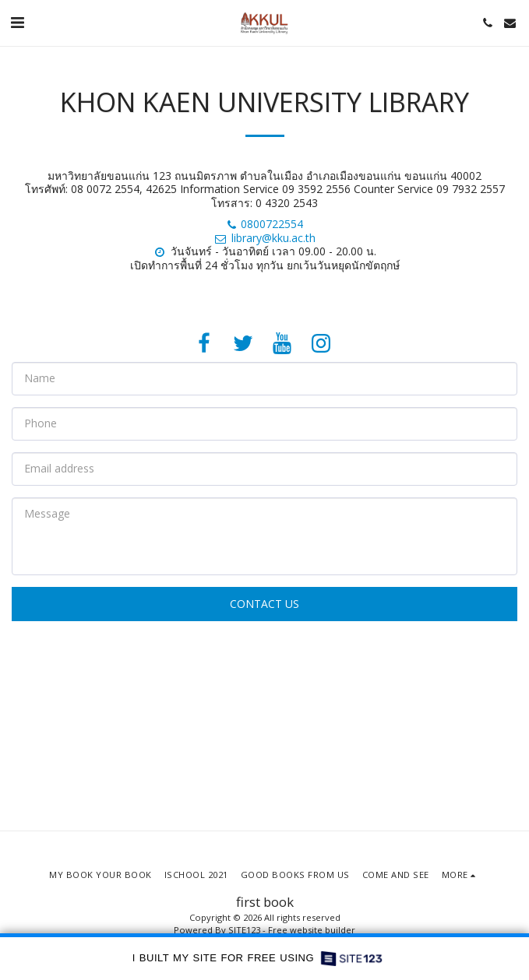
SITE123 (244, 930)
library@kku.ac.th (264, 238)
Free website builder (312, 930)
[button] (17, 22)
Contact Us (264, 604)
